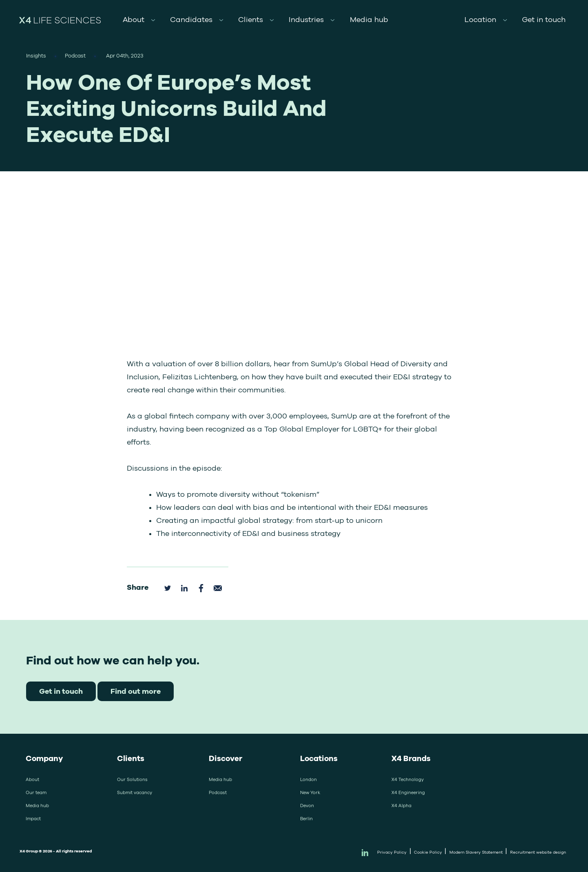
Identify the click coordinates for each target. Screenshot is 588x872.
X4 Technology (408, 779)
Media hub (369, 20)
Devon (307, 806)
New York (310, 792)
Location (480, 20)
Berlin (306, 819)
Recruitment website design (538, 852)
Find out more (136, 691)
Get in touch (544, 20)
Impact (33, 819)
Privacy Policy (392, 852)
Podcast (218, 792)
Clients (251, 20)
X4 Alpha (401, 806)
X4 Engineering (408, 792)
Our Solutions (132, 779)
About (134, 20)
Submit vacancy (135, 792)
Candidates (191, 20)
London (308, 779)
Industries (306, 20)
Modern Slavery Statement (476, 852)
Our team (36, 792)
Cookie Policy (428, 852)
